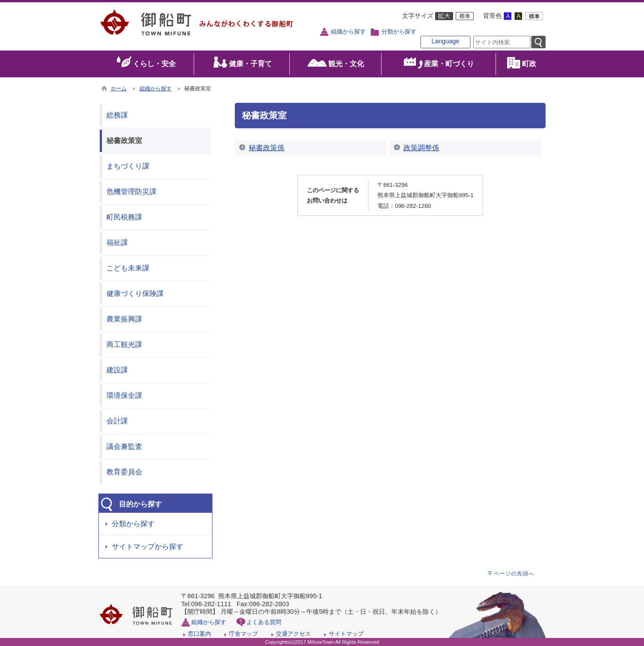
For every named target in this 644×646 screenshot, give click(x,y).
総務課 (117, 115)
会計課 (117, 421)
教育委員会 (124, 472)
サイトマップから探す (148, 547)
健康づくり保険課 (135, 293)
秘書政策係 (267, 148)
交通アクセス (293, 634)
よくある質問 (264, 622)
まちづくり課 (128, 166)
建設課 (117, 370)
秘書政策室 (124, 141)
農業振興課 (124, 319)
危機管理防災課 (131, 192)
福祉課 (117, 243)
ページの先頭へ (514, 574)
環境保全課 (124, 395)
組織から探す (348, 32)
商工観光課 (124, 344)
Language (445, 41)
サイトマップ (346, 634)
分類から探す (399, 32)
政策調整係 (421, 148)
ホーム (119, 89)
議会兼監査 (124, 446)
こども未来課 (128, 268)
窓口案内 (199, 634)
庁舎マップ (244, 634)
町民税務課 (124, 217)
